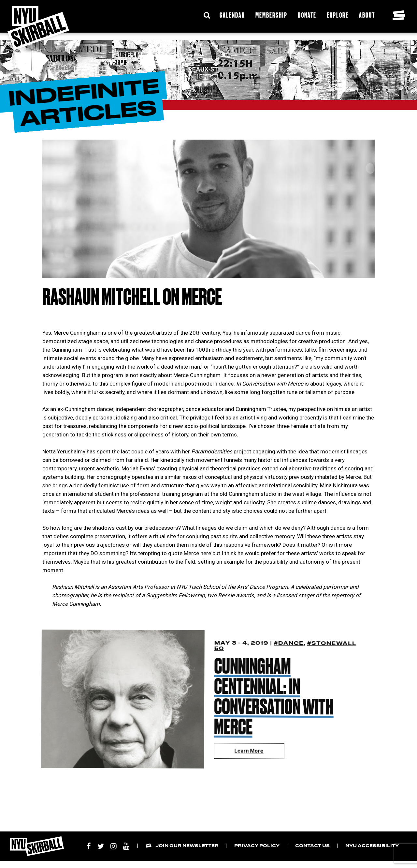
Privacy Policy (257, 845)
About (367, 15)
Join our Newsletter (187, 845)
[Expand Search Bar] (207, 15)
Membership (271, 15)
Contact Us (312, 845)
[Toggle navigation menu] (399, 15)
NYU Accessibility (372, 845)
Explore (338, 15)
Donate (307, 15)
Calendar (232, 15)
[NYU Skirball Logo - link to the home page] (38, 28)
